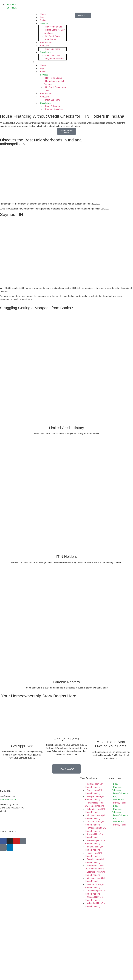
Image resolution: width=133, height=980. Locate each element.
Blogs (116, 784)
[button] (50, 62)
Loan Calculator (53, 56)
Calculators (45, 52)
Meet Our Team (53, 49)
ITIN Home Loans (54, 27)
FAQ (115, 796)
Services (44, 23)
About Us (44, 46)
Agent (43, 17)
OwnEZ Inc (118, 800)
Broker (43, 20)
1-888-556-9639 (8, 800)
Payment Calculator (55, 59)
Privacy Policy (120, 803)
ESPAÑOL (12, 5)
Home (43, 14)
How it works (46, 43)
